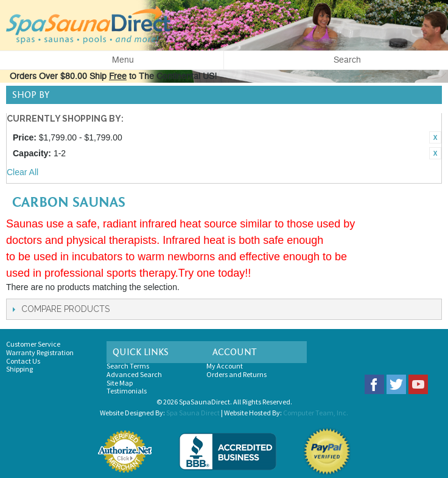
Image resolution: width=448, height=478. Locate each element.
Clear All (23, 172)
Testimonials (127, 391)
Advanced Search (134, 374)
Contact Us (23, 361)
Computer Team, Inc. (316, 413)
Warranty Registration (40, 352)
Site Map (120, 383)
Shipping (19, 369)
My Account (225, 366)
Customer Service (33, 344)
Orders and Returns (236, 374)
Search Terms (128, 366)
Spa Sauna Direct (193, 413)
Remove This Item (435, 137)
